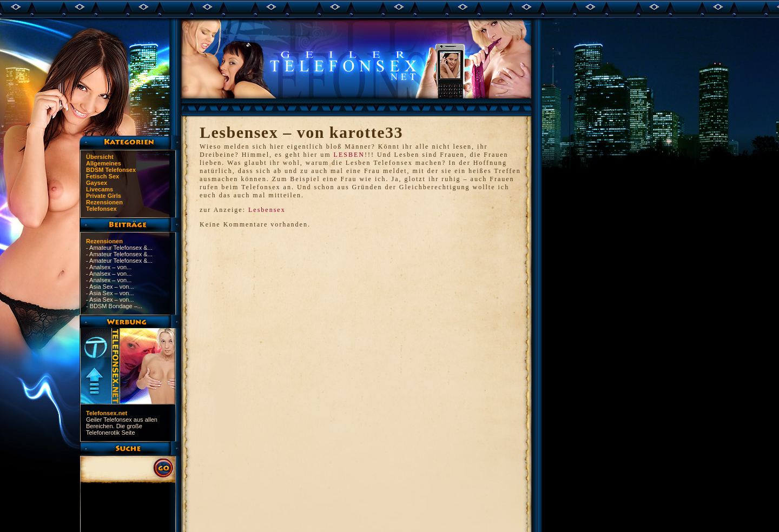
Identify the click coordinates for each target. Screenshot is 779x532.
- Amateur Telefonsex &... (119, 248)
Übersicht (100, 157)
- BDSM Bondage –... (114, 306)
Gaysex (97, 183)
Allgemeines (104, 163)
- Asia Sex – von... (110, 287)
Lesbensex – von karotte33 (301, 132)
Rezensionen (104, 202)
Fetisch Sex (103, 176)
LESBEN (349, 155)
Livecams (100, 189)
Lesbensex (267, 210)
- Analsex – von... (109, 267)
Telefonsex (101, 209)
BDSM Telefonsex (111, 170)
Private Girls (104, 196)
